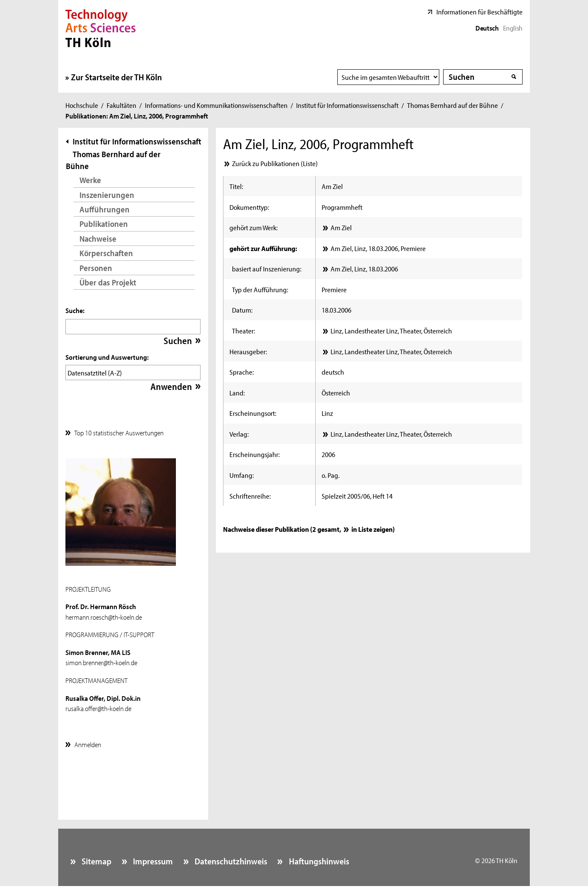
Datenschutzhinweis (230, 859)
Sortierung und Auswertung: (107, 357)
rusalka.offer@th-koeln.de (98, 706)
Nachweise (98, 238)
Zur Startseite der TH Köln (116, 77)
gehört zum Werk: (253, 227)
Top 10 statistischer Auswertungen (119, 430)
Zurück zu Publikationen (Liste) (275, 163)
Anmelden (88, 742)
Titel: (236, 186)
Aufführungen (105, 209)
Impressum (152, 859)
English (513, 28)
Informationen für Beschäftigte (479, 11)
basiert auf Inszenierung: (267, 268)
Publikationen (104, 224)
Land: (237, 392)
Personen (96, 268)
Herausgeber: (248, 351)
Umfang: (242, 475)
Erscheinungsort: (253, 413)
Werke (90, 180)
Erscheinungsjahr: (254, 454)
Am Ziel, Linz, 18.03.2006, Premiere (378, 248)
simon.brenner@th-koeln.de (101, 660)
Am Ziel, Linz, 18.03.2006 (364, 268)
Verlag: (239, 434)
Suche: (75, 310)
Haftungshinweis (318, 859)
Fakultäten (122, 105)
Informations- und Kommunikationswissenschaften (216, 105)
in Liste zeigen (372, 529)
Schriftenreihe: (250, 496)
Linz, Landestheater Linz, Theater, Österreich (391, 330)
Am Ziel (341, 227)
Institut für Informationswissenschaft (347, 105)
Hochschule (82, 105)
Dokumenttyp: (249, 207)
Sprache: (242, 372)
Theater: (243, 330)
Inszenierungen (107, 195)
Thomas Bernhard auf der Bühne (452, 105)
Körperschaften (106, 253)
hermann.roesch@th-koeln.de (104, 615)
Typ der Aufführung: (260, 289)
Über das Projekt (108, 282)
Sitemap (96, 859)
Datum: (242, 310)
